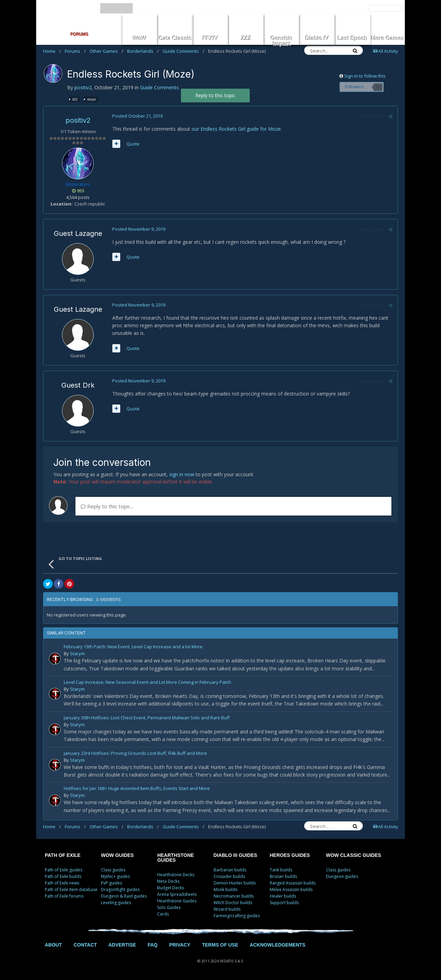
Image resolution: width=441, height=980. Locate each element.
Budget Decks (171, 888)
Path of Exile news (62, 883)
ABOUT (53, 945)
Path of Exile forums (64, 896)
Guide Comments (183, 51)
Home (52, 51)
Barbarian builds (230, 870)
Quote (133, 144)
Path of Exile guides (64, 870)
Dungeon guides (342, 876)
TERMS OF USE (220, 945)
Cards (163, 914)
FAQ (152, 945)
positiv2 (83, 87)
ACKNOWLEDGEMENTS (278, 945)
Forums (75, 51)
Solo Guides (169, 907)
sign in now (182, 474)
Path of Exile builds (63, 876)
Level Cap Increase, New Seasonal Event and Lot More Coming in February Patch (147, 683)
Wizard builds (227, 909)
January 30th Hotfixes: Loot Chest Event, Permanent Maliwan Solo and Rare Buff (147, 718)
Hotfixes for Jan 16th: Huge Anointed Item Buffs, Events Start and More (137, 789)
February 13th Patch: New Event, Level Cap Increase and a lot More (133, 647)
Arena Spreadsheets (177, 894)
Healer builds (283, 896)
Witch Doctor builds (233, 903)
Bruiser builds (283, 876)
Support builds (284, 903)
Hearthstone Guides (177, 901)
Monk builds (225, 889)
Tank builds (281, 870)
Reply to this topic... (107, 506)
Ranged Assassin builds (293, 883)
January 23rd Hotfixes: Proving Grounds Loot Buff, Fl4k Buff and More (135, 754)
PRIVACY (180, 945)
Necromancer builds (234, 896)
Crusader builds (229, 876)
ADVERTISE (122, 945)
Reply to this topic (215, 95)
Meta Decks (168, 881)
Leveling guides (116, 903)
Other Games (106, 51)
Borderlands (143, 51)
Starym (77, 653)
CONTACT (85, 945)
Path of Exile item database (71, 889)
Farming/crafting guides (237, 916)
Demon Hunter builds (235, 883)
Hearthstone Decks (176, 875)
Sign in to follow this (365, 76)
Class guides (113, 870)
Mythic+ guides (115, 876)
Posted (137, 116)
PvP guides (111, 883)
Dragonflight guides (120, 889)
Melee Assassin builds (291, 889)
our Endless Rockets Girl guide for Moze (236, 129)
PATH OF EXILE (63, 855)
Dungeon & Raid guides (124, 896)
